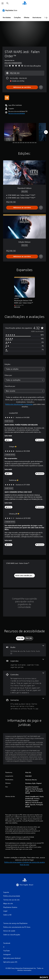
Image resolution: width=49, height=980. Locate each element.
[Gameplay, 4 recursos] (24, 704)
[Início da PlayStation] (25, 3)
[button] (17, 113)
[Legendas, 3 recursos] (24, 664)
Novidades (7, 17)
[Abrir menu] (3, 3)
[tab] (20, 638)
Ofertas (27, 17)
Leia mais (8, 436)
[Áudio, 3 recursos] (24, 650)
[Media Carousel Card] (20, 132)
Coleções (17, 17)
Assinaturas (37, 17)
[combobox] (24, 369)
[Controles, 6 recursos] (24, 683)
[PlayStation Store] (10, 10)
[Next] (46, 132)
